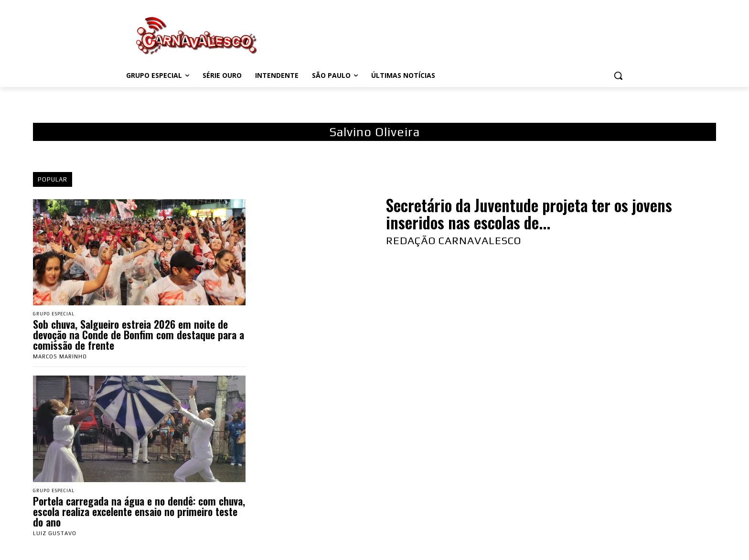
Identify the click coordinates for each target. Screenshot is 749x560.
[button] (618, 75)
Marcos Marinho (60, 357)
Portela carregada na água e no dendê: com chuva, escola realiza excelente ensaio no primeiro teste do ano (139, 513)
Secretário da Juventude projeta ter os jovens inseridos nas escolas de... (529, 214)
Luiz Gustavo (55, 535)
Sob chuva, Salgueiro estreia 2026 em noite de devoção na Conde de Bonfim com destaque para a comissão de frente (139, 335)
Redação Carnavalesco (454, 240)
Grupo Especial (57, 314)
